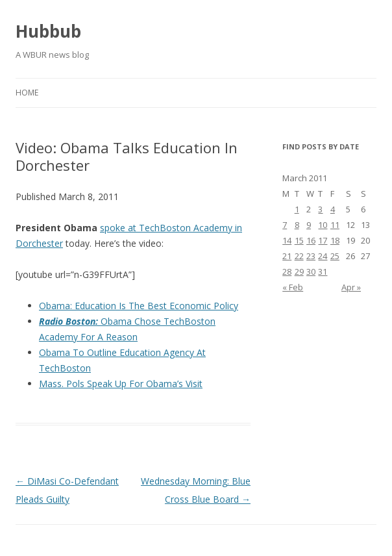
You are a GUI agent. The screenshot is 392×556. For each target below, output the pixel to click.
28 (287, 272)
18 (335, 240)
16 (311, 240)
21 (287, 256)
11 (335, 225)
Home (27, 93)
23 (311, 256)
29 (299, 272)
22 (299, 256)
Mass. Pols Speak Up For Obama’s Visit (121, 384)
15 (299, 240)
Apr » (351, 287)
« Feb (293, 287)
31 (323, 272)
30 (311, 272)
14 (287, 240)
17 (323, 240)
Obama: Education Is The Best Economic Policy (139, 306)
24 (323, 256)
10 (323, 225)
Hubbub (48, 31)
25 (335, 256)
